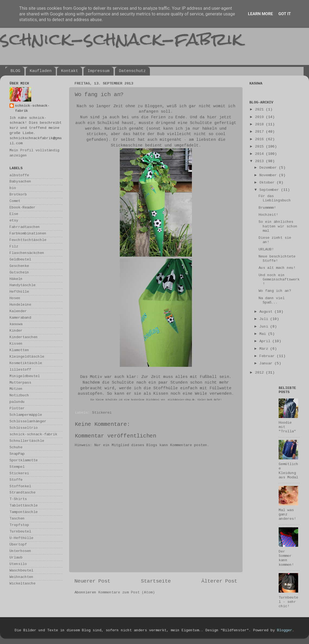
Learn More (260, 14)
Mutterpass (20, 383)
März (265, 349)
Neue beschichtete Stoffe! (277, 259)
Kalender (18, 311)
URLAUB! (266, 249)
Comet (15, 201)
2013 (260, 161)
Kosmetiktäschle (26, 363)
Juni (265, 327)
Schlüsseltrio (24, 428)
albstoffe (19, 175)
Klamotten (19, 350)
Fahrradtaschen (25, 227)
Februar (268, 356)
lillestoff (20, 370)
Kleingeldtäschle (27, 357)
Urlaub (16, 558)
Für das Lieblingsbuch (275, 198)
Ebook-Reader (22, 207)
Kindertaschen (24, 337)
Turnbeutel (20, 532)
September (270, 190)
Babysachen (20, 182)
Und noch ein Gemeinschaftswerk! (279, 279)
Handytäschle (22, 285)
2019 (260, 117)
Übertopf (18, 545)
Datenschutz (132, 71)
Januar (267, 363)
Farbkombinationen (28, 233)
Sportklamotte (24, 460)
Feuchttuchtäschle (28, 240)
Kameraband (20, 318)
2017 (260, 132)
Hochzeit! (268, 215)
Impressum (99, 71)
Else (14, 214)
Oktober (268, 183)
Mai (264, 334)
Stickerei (102, 413)
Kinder (16, 331)
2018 (260, 124)
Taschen (17, 519)
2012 (260, 373)
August (267, 312)
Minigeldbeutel (25, 376)
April (266, 341)
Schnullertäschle (27, 441)
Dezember (269, 168)
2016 (260, 139)
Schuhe (16, 447)
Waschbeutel (21, 571)
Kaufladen (41, 71)
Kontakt (70, 71)
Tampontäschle (24, 512)
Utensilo (18, 564)
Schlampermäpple (26, 415)
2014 (260, 154)
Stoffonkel (20, 486)
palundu (17, 402)
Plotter (17, 408)
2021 (260, 109)
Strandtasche (22, 493)
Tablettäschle (24, 506)
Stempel (17, 467)
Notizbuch (19, 395)
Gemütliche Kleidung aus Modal (288, 471)
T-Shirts (18, 499)
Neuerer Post (92, 581)
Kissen (16, 344)
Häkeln (16, 279)
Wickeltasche (22, 583)
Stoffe (16, 480)
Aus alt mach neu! (277, 268)
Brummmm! (267, 208)
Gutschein (19, 272)
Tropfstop (19, 525)
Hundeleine (20, 305)
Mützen (16, 389)
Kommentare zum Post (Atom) (127, 592)
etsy (14, 220)
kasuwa (16, 324)
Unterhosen (20, 551)
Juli (265, 319)
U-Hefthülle (21, 538)
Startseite (156, 581)
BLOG (15, 71)
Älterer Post (219, 581)
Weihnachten (21, 577)
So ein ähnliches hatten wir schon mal (278, 226)
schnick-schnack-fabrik (121, 39)
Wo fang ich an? (275, 291)
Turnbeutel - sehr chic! (288, 602)
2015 (260, 147)
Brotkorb (18, 194)
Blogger (285, 630)
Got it (285, 14)
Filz (14, 246)
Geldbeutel (20, 259)
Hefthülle (19, 292)
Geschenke (19, 266)
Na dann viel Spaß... (272, 300)
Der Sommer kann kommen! (286, 558)
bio (13, 188)
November (269, 175)
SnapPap (17, 454)
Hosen (15, 298)
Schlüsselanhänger (28, 421)
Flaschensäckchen (27, 253)
